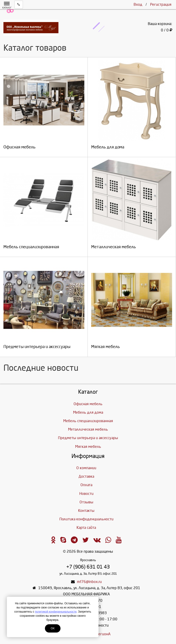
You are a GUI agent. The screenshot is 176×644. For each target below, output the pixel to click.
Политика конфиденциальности (86, 519)
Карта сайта (86, 528)
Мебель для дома (88, 412)
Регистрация (161, 4)
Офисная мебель (88, 404)
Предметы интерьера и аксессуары (88, 438)
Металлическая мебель (88, 429)
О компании (86, 468)
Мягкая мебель (88, 447)
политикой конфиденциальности (56, 612)
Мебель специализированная (88, 421)
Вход (138, 4)
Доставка (86, 476)
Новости (86, 494)
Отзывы (86, 502)
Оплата (86, 485)
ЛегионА (103, 634)
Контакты (86, 511)
